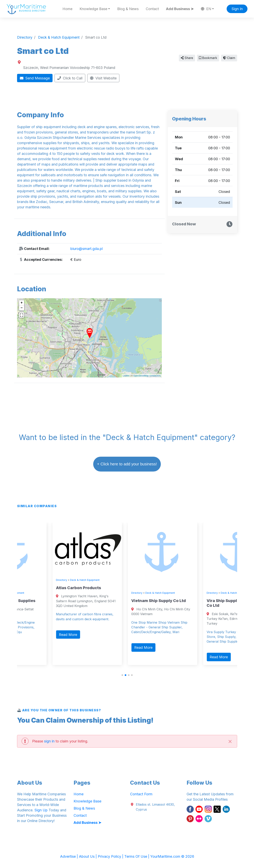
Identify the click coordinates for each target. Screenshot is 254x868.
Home (67, 9)
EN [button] (206, 9)
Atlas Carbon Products (115, 588)
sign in (49, 741)
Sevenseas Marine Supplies (45, 601)
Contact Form (141, 794)
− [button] (22, 308)
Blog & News (128, 9)
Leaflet (126, 376)
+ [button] (22, 303)
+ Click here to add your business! (127, 464)
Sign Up (41, 810)
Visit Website (103, 78)
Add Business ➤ (180, 9)
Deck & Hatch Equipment (46, 593)
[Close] (230, 741)
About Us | (88, 856)
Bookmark (208, 58)
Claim (229, 58)
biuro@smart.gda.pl (87, 249)
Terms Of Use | (137, 856)
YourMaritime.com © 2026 (172, 856)
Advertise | (69, 856)
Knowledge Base (87, 801)
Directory (23, 593)
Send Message (35, 78)
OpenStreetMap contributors (147, 376)
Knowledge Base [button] (93, 9)
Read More (29, 647)
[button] (122, 675)
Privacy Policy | (111, 856)
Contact (152, 9)
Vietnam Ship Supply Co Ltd (195, 601)
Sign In (237, 9)
